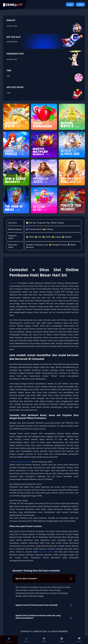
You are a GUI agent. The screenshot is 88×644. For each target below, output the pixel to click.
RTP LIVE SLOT (14, 37)
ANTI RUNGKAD (12, 42)
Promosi (62, 640)
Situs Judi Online (46, 552)
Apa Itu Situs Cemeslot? (44, 579)
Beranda (9, 640)
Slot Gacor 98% (12, 26)
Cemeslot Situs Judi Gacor (21, 462)
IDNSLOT (11, 20)
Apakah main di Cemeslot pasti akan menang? (44, 605)
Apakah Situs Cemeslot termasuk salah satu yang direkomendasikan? (44, 617)
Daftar (80, 4)
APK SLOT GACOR (15, 87)
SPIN (8, 76)
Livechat (79, 640)
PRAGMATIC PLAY (15, 54)
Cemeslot (13, 283)
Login (70, 4)
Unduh (26, 640)
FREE (9, 70)
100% (9, 93)
